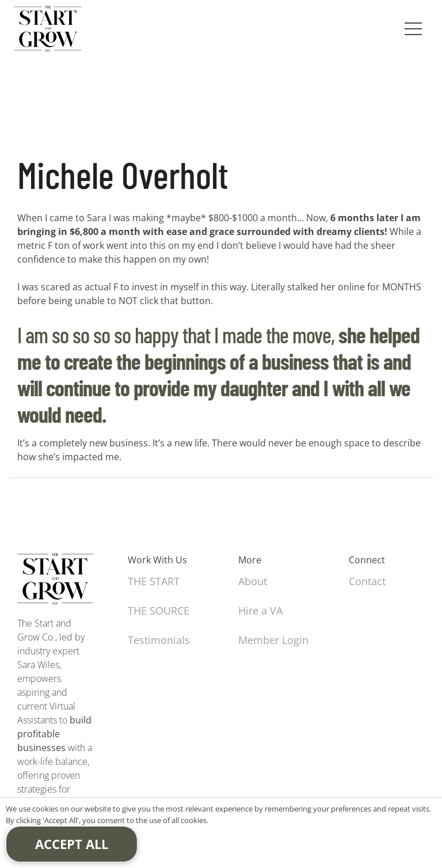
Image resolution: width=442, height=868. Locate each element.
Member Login (273, 640)
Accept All (72, 844)
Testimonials (159, 640)
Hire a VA (260, 611)
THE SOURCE (159, 611)
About (253, 581)
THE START (154, 581)
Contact (367, 581)
